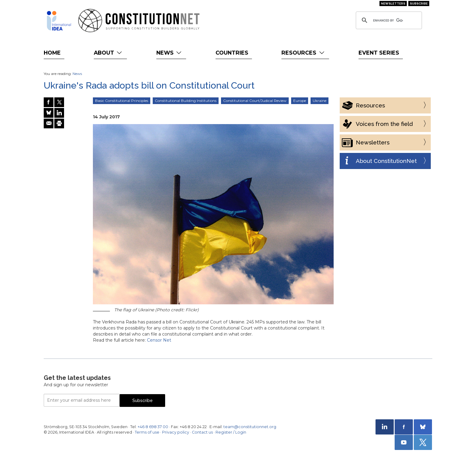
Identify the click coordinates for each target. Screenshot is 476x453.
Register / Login (231, 432)
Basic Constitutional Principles (122, 101)
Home (52, 53)
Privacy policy (176, 432)
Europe (300, 101)
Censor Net (159, 340)
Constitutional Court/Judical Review (255, 101)
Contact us (202, 432)
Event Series (379, 53)
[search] (388, 20)
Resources (303, 53)
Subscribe (419, 3)
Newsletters (393, 3)
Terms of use (147, 432)
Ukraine (320, 101)
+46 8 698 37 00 (153, 427)
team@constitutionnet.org (250, 427)
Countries (232, 53)
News (170, 53)
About (109, 53)
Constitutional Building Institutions (186, 101)
